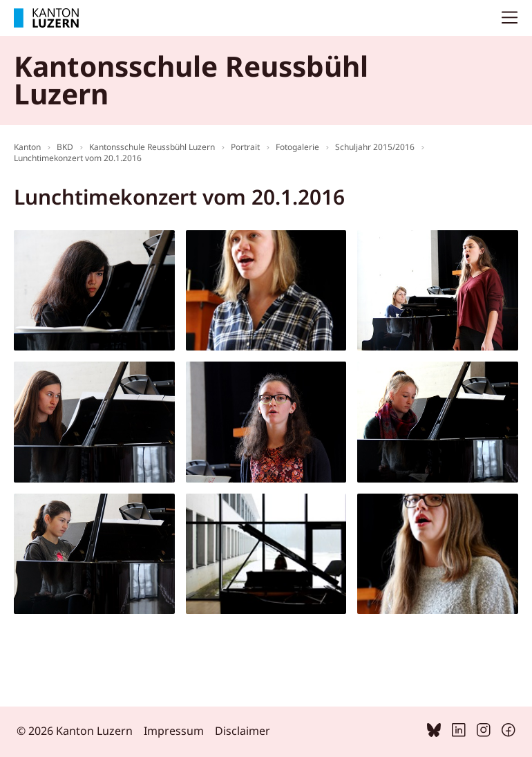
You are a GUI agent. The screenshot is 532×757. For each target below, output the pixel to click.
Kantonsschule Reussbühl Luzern (152, 147)
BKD (65, 147)
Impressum (174, 731)
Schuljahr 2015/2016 (375, 147)
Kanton (27, 147)
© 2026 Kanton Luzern (75, 731)
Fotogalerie (297, 147)
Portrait (245, 147)
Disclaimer (243, 731)
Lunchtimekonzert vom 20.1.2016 (78, 158)
